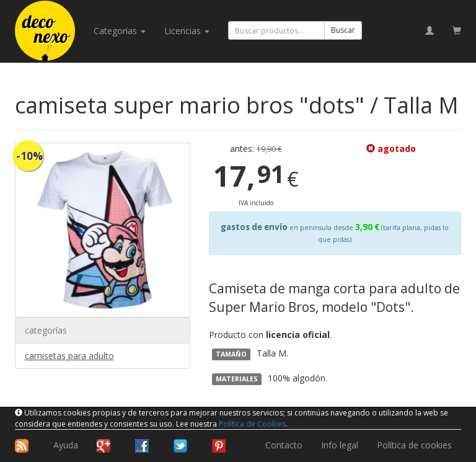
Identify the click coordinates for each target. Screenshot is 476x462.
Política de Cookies (252, 424)
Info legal (340, 445)
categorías (120, 31)
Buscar (343, 30)
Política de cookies (414, 445)
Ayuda (66, 445)
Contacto (284, 445)
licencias (187, 31)
